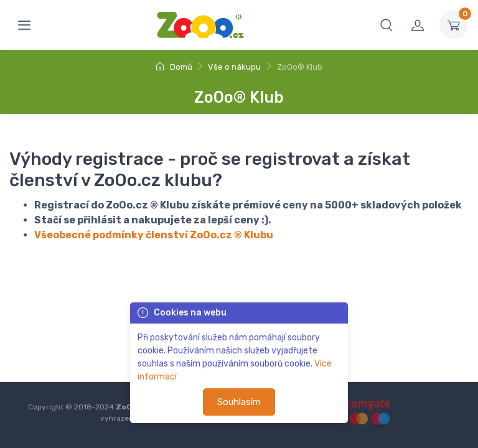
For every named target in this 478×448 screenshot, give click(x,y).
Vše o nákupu (234, 67)
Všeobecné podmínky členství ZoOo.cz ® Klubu (154, 235)
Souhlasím (239, 402)
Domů (174, 67)
